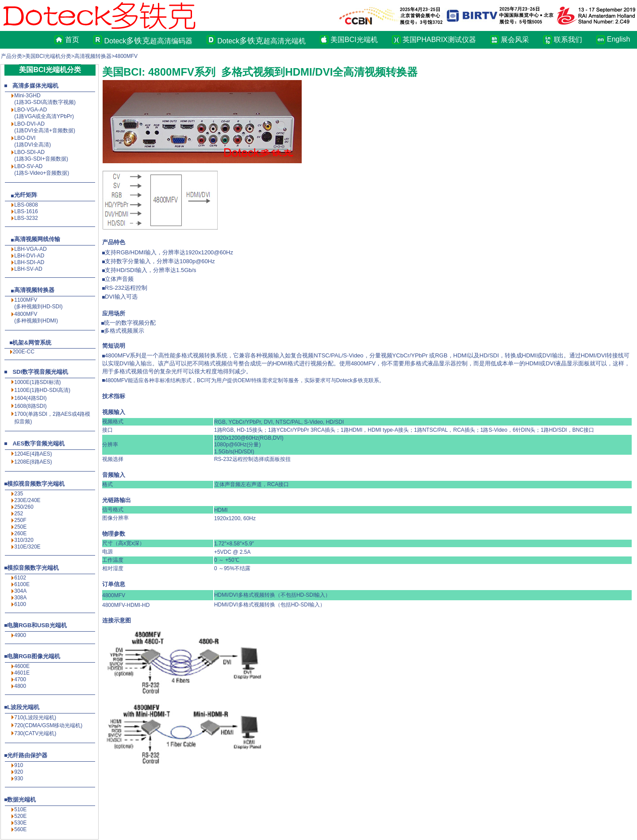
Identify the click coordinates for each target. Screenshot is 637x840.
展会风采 (515, 40)
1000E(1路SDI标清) (37, 382)
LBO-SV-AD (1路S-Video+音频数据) (42, 170)
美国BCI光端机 (354, 40)
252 (19, 514)
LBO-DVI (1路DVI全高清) (33, 141)
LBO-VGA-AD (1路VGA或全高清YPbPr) (44, 113)
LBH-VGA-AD (30, 249)
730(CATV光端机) (35, 733)
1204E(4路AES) (33, 454)
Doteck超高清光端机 (261, 41)
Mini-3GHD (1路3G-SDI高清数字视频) (45, 99)
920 (19, 772)
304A (20, 591)
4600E (22, 666)
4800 (20, 686)
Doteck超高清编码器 (148, 41)
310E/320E (27, 547)
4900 (20, 635)
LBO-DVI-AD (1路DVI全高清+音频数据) (45, 127)
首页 (72, 40)
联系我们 (568, 40)
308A (20, 598)
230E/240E (27, 500)
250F (20, 520)
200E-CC (23, 352)
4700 (20, 679)
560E (20, 829)
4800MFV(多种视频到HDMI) (36, 317)
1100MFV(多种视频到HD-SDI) (38, 303)
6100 (20, 604)
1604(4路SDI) (30, 398)
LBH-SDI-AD (29, 262)
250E (20, 527)
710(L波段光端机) (35, 717)
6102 (20, 578)
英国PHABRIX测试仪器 (439, 40)
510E (20, 809)
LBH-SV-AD (28, 269)
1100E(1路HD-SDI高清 (41, 390)
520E (20, 816)
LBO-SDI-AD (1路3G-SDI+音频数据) (41, 155)
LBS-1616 (26, 211)
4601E (22, 673)
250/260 (24, 507)
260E (20, 533)
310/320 (24, 540)
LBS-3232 (26, 218)
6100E (22, 584)
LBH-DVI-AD (29, 256)
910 (19, 765)
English (617, 39)
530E (20, 823)
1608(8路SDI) (30, 406)
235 (19, 494)
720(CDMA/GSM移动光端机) (48, 725)
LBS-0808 (26, 205)
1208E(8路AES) (33, 462)
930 (19, 779)
